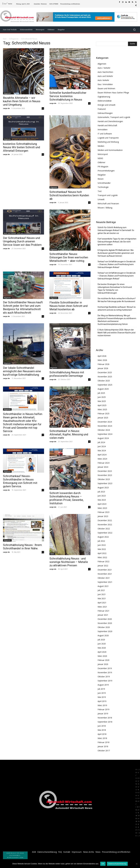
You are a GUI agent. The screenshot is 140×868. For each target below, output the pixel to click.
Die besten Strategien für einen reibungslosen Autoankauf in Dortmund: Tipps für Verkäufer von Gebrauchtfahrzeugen (115, 289)
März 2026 (102, 360)
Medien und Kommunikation (110, 150)
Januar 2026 (103, 368)
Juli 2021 (101, 590)
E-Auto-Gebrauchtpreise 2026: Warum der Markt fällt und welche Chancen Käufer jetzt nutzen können (117, 333)
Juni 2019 (102, 693)
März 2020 (102, 656)
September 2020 (105, 631)
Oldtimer (101, 162)
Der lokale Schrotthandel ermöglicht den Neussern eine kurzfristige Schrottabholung (22, 371)
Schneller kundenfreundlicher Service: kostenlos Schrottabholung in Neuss (68, 96)
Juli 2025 (101, 393)
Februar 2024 (103, 463)
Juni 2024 (102, 446)
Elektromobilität (105, 101)
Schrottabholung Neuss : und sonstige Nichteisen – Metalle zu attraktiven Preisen (69, 562)
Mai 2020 (102, 648)
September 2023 (105, 483)
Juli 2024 (101, 442)
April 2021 (102, 603)
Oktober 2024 (104, 430)
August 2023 (103, 487)
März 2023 (102, 508)
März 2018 (102, 738)
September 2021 (105, 582)
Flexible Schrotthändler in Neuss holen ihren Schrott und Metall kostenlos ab (69, 306)
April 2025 (102, 405)
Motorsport (103, 154)
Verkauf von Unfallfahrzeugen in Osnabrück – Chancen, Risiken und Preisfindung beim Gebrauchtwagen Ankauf (117, 264)
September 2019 (105, 681)
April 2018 (102, 734)
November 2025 (105, 377)
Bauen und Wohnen (106, 88)
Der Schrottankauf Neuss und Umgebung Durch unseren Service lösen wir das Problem (22, 241)
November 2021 (105, 574)
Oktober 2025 (104, 381)
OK (103, 864)
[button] (134, 30)
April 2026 (102, 356)
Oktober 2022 (104, 529)
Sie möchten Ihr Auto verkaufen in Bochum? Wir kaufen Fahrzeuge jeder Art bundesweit (117, 300)
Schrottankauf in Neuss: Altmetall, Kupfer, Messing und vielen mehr (69, 434)
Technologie (103, 187)
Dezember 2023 (105, 471)
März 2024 (102, 459)
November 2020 (105, 623)
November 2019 (105, 672)
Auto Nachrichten (105, 72)
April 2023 (102, 504)
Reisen (101, 179)
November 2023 (105, 475)
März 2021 (102, 607)
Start (5, 39)
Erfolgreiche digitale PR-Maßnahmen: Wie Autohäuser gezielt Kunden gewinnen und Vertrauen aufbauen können (116, 253)
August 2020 (103, 635)
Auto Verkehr (103, 80)
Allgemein (7, 93)
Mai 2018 (102, 730)
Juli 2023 (101, 492)
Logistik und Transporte (108, 138)
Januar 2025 (103, 418)
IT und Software (105, 134)
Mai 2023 (102, 500)
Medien (101, 146)
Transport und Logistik (108, 195)
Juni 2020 (102, 644)
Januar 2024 (103, 467)
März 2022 (102, 557)
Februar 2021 (103, 611)
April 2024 (102, 455)
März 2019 (102, 705)
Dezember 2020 (105, 619)
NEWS (52, 554)
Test (100, 191)
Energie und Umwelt (107, 105)
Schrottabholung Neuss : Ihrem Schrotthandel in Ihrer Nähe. (22, 547)
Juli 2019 (101, 689)
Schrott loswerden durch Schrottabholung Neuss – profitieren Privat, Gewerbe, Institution (67, 498)
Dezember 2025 (105, 372)
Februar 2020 (103, 660)
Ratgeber (102, 175)
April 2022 (102, 553)
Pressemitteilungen (106, 171)
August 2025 (103, 389)
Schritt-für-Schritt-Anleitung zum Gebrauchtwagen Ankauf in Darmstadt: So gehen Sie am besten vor (116, 230)
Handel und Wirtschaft (107, 125)
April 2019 (102, 701)
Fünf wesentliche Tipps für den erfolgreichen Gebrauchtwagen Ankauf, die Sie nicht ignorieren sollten (117, 242)
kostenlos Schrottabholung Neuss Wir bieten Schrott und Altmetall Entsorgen (22, 147)
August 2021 (103, 586)
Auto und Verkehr (10, 233)
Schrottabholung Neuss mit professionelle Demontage (67, 374)
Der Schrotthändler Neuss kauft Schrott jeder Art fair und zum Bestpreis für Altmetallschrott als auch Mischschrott (23, 307)
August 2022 (103, 537)
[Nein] (137, 864)
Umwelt (101, 199)
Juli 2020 (101, 640)
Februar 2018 (103, 742)
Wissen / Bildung (105, 208)
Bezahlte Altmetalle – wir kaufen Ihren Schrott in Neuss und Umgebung (22, 101)
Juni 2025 (102, 397)
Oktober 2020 (104, 627)
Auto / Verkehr (104, 68)
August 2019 (103, 685)
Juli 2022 (101, 541)
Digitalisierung (104, 97)
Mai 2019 (102, 697)
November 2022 (105, 524)
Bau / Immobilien (105, 84)
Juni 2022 (102, 545)
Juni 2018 (102, 726)
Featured (102, 109)
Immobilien (103, 130)
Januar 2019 (103, 714)
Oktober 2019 (104, 677)
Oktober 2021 (104, 578)
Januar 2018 (103, 746)
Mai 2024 (102, 451)
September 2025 (105, 385)
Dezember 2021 (105, 570)
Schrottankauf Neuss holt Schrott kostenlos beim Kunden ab (69, 195)
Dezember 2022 (105, 520)
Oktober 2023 (104, 479)
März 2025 (102, 409)
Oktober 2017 (104, 751)
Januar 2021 (103, 615)
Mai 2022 (102, 549)
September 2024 (105, 434)
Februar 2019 (103, 709)
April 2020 (102, 652)
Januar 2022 (103, 566)
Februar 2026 (103, 364)
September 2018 (105, 722)
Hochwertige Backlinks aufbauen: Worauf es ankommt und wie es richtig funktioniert (117, 308)
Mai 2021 (102, 598)
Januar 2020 (103, 664)
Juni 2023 (102, 496)
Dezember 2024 (105, 422)
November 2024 (105, 426)
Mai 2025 (102, 401)
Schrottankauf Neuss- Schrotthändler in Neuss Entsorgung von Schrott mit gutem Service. (20, 481)
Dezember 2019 (105, 668)
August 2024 (103, 438)
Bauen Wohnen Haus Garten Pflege (113, 93)
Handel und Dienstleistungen (110, 121)
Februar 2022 (103, 561)
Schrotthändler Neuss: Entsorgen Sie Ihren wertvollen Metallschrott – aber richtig (69, 257)
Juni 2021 (102, 594)
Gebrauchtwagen (105, 113)
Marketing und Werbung (108, 142)
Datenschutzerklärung (117, 864)
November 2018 (105, 718)
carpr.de (6, 108)
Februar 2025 (103, 414)
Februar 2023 (103, 512)
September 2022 (105, 533)
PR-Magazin (103, 167)
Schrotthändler (104, 183)
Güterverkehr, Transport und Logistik (114, 117)
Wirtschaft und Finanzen (108, 204)
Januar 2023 (103, 516)
